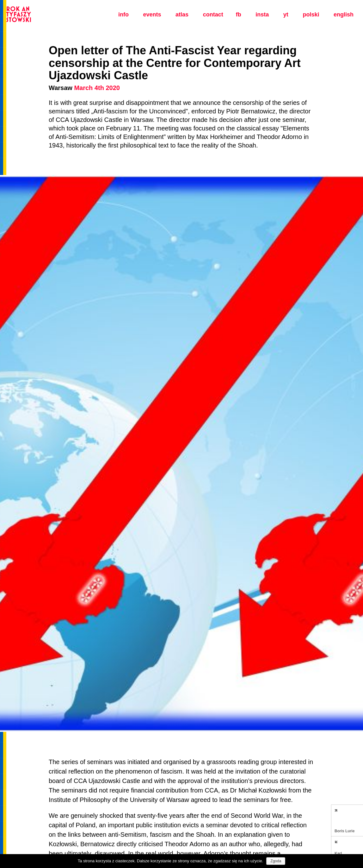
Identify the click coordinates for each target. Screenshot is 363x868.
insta (262, 15)
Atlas (182, 15)
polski (311, 15)
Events (152, 15)
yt (286, 15)
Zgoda (276, 861)
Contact (213, 15)
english (344, 15)
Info (123, 15)
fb (239, 15)
